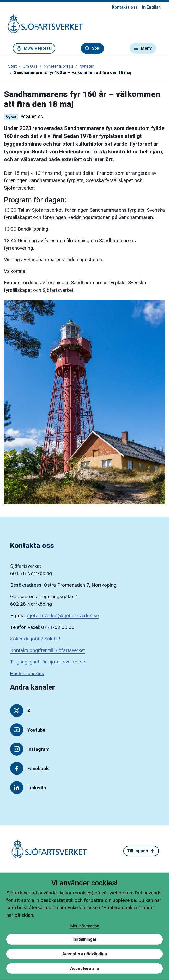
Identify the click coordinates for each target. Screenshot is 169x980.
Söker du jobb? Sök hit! (35, 639)
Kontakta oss (125, 7)
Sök (92, 48)
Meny (143, 48)
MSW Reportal (34, 48)
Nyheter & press (58, 66)
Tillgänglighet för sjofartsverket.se (48, 662)
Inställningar (85, 939)
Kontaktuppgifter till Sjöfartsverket (48, 650)
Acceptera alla (84, 968)
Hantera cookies (27, 673)
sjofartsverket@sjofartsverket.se (63, 615)
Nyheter (86, 66)
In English (151, 7)
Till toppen (141, 851)
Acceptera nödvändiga (85, 954)
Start (12, 66)
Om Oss (30, 66)
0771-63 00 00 (58, 627)
